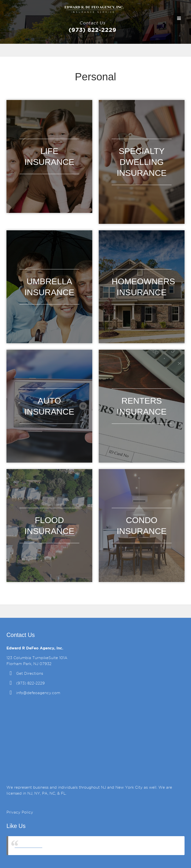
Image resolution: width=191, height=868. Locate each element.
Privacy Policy (20, 812)
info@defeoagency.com (38, 693)
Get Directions (30, 674)
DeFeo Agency (28, 845)
